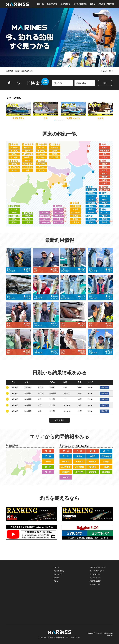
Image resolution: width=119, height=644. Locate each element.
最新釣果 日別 (58, 574)
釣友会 (93, 4)
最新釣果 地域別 (59, 571)
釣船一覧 (40, 4)
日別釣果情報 (65, 4)
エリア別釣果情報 (80, 4)
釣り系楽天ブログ (96, 578)
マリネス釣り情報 (101, 633)
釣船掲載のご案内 (96, 581)
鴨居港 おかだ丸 (73, 118)
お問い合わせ (60, 637)
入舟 (46, 118)
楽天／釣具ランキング (97, 571)
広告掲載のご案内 (96, 584)
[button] (111, 111)
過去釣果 (104, 387)
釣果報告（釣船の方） (107, 4)
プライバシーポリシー (73, 637)
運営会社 (51, 637)
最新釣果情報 (52, 4)
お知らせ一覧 (106, 71)
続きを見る (59, 420)
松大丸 (101, 118)
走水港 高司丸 (18, 118)
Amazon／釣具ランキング (98, 568)
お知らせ (56, 568)
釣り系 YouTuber (95, 574)
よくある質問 (42, 637)
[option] (59, 38)
